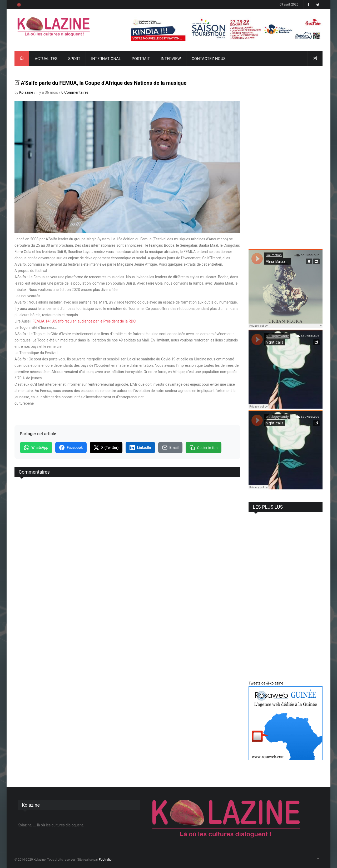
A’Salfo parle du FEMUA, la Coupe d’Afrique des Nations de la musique (104, 83)
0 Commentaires (75, 92)
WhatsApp (36, 448)
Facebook (71, 448)
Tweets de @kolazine (266, 683)
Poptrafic (105, 860)
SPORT (74, 59)
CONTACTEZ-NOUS (209, 59)
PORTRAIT (141, 59)
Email (170, 448)
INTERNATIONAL (106, 59)
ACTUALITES (46, 59)
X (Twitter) (106, 448)
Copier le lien (204, 448)
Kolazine (26, 92)
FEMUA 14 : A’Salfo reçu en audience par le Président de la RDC (84, 321)
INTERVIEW (171, 59)
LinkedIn (140, 448)
